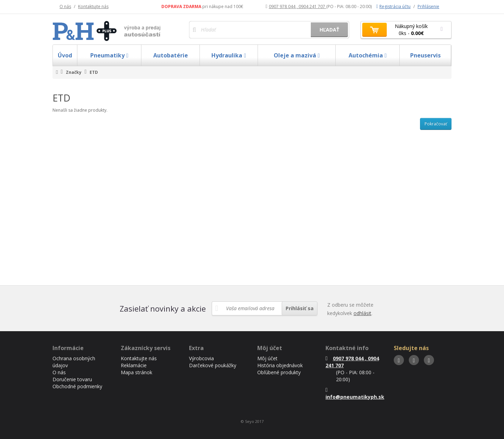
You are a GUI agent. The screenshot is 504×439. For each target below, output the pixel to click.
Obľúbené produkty (279, 372)
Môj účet (267, 358)
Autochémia (368, 55)
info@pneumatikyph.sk (355, 394)
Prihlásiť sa (300, 308)
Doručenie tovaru (72, 379)
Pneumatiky (109, 55)
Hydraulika (229, 55)
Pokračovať (436, 124)
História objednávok (280, 365)
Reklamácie (134, 365)
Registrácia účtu (393, 6)
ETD (94, 72)
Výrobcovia (201, 358)
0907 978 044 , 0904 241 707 (296, 6)
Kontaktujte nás (93, 6)
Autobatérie (171, 55)
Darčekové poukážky (213, 365)
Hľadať (329, 30)
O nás (65, 6)
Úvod (65, 55)
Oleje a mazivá (297, 55)
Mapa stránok (136, 372)
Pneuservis (425, 55)
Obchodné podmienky (77, 386)
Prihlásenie (428, 6)
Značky (74, 72)
